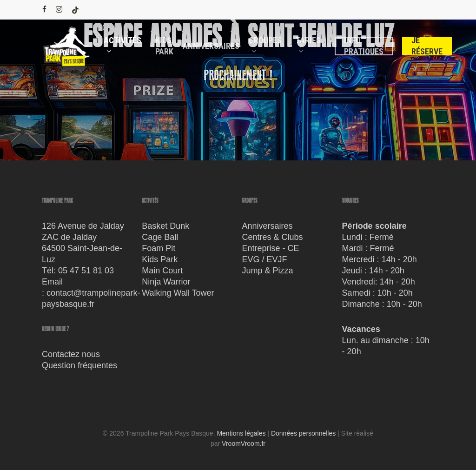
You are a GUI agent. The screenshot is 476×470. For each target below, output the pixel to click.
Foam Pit (159, 248)
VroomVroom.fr (244, 444)
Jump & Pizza (267, 271)
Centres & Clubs (272, 237)
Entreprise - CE (270, 248)
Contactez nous (71, 354)
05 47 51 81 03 (86, 271)
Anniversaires (267, 226)
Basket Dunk (165, 226)
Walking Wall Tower (178, 293)
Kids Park (160, 259)
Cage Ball (160, 237)
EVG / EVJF (264, 259)
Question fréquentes (79, 365)
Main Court (162, 271)
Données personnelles (303, 433)
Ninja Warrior (166, 282)
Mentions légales (241, 433)
